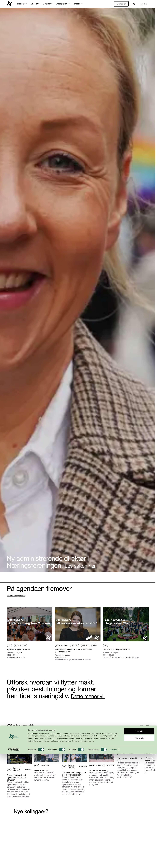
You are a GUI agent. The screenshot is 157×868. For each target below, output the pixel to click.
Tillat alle (139, 845)
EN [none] (146, 4)
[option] (146, 4)
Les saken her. (85, 565)
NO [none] (141, 4)
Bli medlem (121, 4)
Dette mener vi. (93, 696)
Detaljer (114, 864)
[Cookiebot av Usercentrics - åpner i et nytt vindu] (14, 864)
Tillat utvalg (139, 852)
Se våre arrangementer (17, 596)
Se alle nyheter (13, 734)
